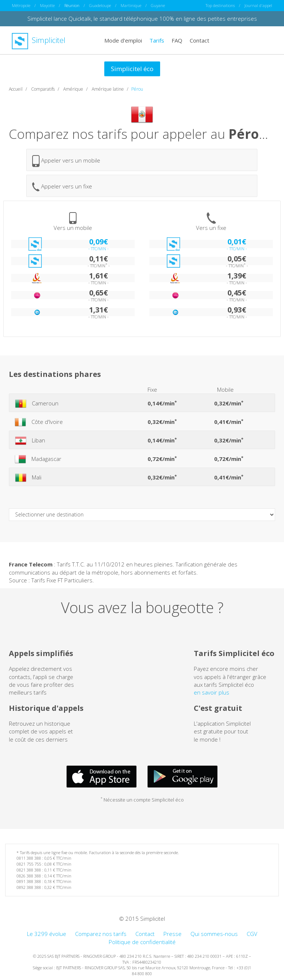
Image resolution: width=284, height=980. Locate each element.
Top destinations (220, 5)
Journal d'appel (258, 5)
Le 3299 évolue (47, 934)
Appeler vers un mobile (66, 161)
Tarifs (157, 40)
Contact (200, 40)
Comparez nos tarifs (101, 934)
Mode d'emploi (123, 40)
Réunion (72, 5)
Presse (173, 934)
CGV (252, 934)
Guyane (158, 5)
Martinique (131, 5)
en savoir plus (212, 692)
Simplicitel (39, 40)
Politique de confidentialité (142, 941)
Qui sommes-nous (214, 934)
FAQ (177, 40)
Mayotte (47, 5)
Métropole (21, 5)
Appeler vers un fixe (62, 187)
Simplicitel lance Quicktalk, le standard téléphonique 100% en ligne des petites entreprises (142, 19)
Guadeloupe (100, 5)
